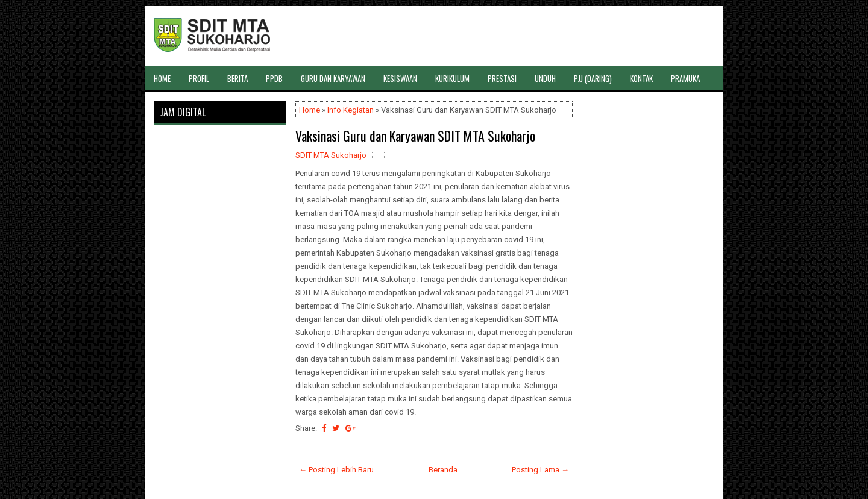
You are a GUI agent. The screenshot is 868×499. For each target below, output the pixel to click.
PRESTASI (502, 78)
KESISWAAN (400, 78)
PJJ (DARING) (593, 78)
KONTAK (641, 78)
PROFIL (199, 78)
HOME (162, 78)
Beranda (443, 470)
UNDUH (545, 78)
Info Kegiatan (351, 110)
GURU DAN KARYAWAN (333, 78)
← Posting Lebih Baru (336, 470)
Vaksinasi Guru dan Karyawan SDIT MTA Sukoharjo (415, 136)
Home (310, 110)
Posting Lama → (540, 470)
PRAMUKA (685, 78)
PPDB (274, 78)
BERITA (237, 78)
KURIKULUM (452, 78)
